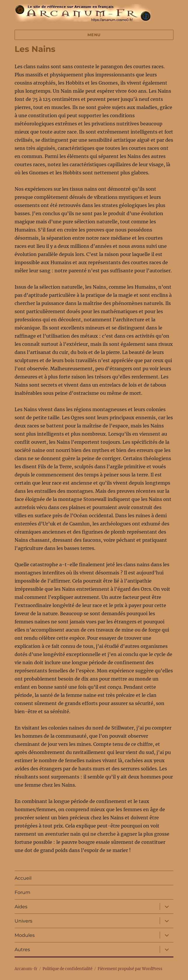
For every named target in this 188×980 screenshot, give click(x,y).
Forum (22, 892)
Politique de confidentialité (67, 969)
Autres (22, 950)
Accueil (23, 878)
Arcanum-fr (83, 13)
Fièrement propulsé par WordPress (130, 969)
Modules (25, 935)
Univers (23, 921)
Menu (94, 35)
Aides (21, 907)
